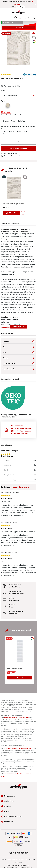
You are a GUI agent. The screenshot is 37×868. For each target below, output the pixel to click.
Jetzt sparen (18, 27)
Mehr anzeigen (18, 327)
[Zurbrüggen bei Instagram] (19, 853)
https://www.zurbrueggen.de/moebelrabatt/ (16, 718)
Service (7, 806)
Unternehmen (10, 796)
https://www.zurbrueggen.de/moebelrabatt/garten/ (18, 748)
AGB (8, 865)
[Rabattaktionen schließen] (36, 4)
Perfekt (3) (8, 460)
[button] (3, 796)
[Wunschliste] (30, 18)
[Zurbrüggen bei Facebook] (15, 853)
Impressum (25, 865)
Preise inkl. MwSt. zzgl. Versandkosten (13, 115)
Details (20, 678)
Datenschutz (16, 865)
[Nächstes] (34, 660)
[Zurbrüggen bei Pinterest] (22, 853)
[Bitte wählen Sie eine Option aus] (18, 96)
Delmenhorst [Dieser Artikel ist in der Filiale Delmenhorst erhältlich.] (6, 134)
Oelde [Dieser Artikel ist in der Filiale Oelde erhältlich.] (25, 132)
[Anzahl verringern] (3, 142)
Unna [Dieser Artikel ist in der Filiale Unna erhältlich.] (4, 132)
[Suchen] (20, 18)
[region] (18, 50)
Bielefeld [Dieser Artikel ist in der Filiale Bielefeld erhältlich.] (11, 132)
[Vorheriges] (3, 660)
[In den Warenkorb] (18, 148)
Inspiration (9, 822)
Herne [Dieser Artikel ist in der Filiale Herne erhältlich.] (18, 132)
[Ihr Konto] (25, 18)
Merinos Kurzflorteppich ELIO (14, 204)
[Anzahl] (19, 142)
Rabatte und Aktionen (13, 816)
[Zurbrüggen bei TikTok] (26, 853)
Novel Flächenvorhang (15, 669)
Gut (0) (6, 470)
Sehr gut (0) (8, 465)
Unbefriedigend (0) (10, 480)
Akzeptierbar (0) (9, 475)
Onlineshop (9, 801)
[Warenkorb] (34, 18)
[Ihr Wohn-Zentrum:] (15, 18)
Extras (7, 811)
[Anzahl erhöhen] (34, 142)
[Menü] (3, 18)
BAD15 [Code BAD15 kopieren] (20, 7)
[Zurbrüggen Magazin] (11, 853)
